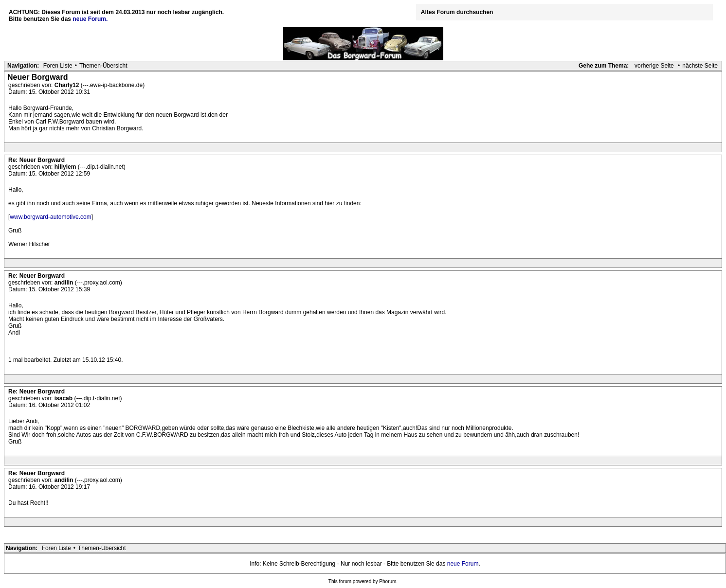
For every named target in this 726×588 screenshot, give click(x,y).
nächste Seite (700, 66)
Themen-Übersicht (103, 66)
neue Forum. (90, 19)
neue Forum (463, 564)
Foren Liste (58, 66)
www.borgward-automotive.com (50, 217)
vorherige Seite (654, 66)
